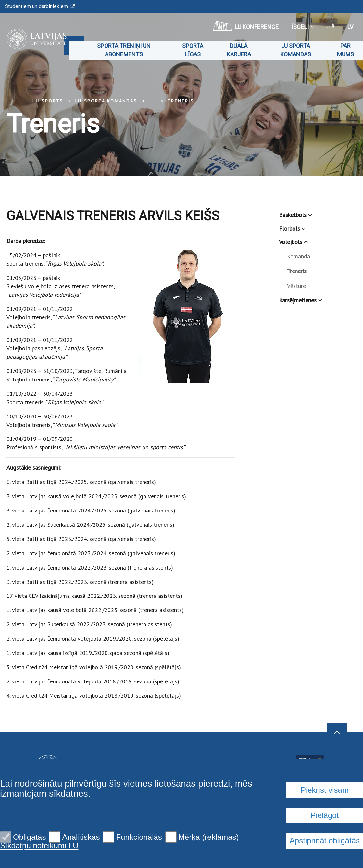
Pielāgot (325, 815)
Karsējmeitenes (300, 300)
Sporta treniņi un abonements (124, 50)
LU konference (246, 26)
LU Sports (48, 101)
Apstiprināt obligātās (325, 841)
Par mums (345, 50)
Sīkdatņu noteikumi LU (39, 846)
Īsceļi (303, 27)
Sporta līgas (193, 50)
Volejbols (293, 242)
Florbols (292, 229)
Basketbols (295, 215)
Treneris (181, 101)
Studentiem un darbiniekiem (40, 6)
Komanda (299, 256)
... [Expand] (152, 101)
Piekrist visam (325, 790)
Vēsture (296, 286)
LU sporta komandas (296, 50)
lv (350, 27)
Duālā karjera (239, 50)
